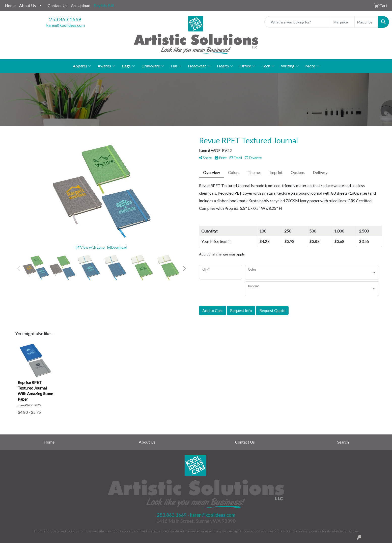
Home (10, 5)
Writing (290, 66)
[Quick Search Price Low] (343, 22)
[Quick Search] (298, 22)
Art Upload (81, 5)
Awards (106, 66)
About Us (27, 5)
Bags (128, 66)
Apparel (82, 66)
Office (247, 66)
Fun (176, 66)
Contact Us (58, 5)
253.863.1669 (65, 19)
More (312, 66)
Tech (268, 66)
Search (343, 442)
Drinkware (153, 66)
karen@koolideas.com (65, 25)
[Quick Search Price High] (366, 22)
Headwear (199, 66)
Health (225, 66)
